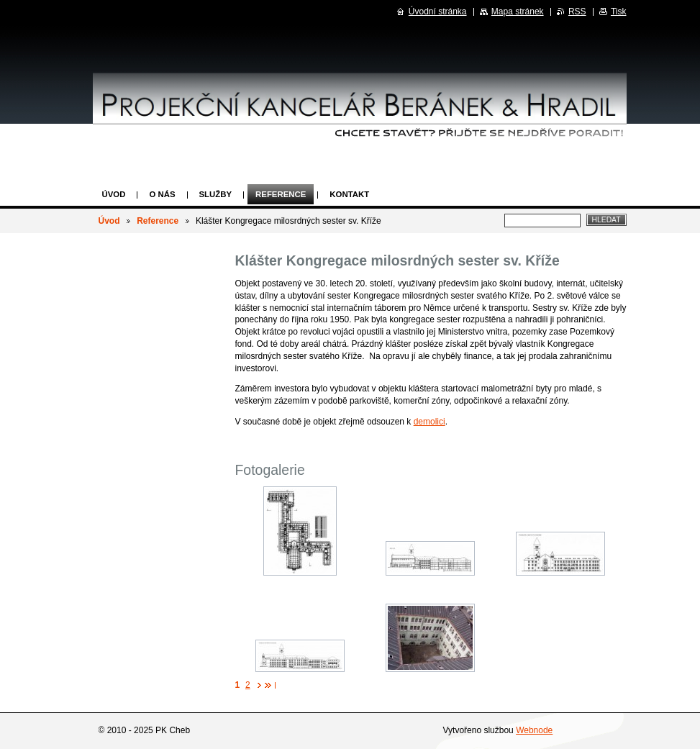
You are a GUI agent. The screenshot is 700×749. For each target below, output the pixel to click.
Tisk (619, 12)
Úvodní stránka (438, 12)
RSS (577, 12)
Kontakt (349, 194)
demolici (429, 422)
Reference (281, 194)
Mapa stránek (518, 12)
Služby (216, 194)
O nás (162, 194)
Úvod (114, 194)
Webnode (534, 730)
